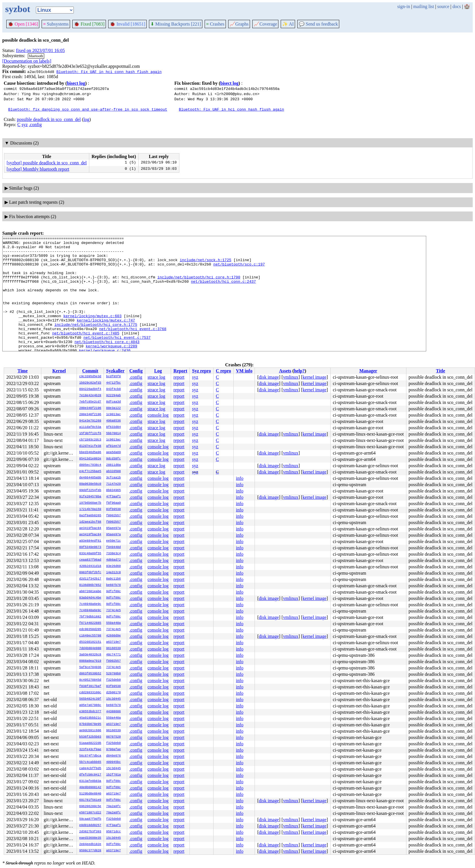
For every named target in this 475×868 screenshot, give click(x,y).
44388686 (114, 712)
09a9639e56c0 (90, 484)
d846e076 (114, 756)
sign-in (404, 6)
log (86, 119)
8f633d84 (114, 427)
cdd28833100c (90, 693)
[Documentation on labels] (27, 61)
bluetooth (36, 56)
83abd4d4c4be (90, 598)
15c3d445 (114, 699)
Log (158, 371)
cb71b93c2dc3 (90, 440)
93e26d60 (114, 566)
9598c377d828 (90, 851)
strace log (156, 377)
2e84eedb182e (90, 844)
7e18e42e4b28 (90, 396)
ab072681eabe (90, 592)
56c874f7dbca (90, 756)
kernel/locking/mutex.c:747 (106, 337)
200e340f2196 (90, 408)
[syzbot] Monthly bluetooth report (38, 169)
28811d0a (114, 465)
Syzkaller (115, 371)
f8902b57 (114, 516)
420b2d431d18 (90, 566)
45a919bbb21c (90, 718)
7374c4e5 (114, 611)
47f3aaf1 (114, 497)
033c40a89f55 (90, 554)
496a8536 (114, 421)
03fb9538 (114, 509)
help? (299, 371)
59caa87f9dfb (90, 819)
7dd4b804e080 (90, 648)
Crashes (215, 24)
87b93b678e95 (90, 724)
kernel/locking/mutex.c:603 (93, 332)
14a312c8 (114, 573)
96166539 (114, 648)
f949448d (114, 547)
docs (456, 6)
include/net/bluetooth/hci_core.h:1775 (96, 342)
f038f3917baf (90, 686)
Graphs (239, 24)
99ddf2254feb (90, 490)
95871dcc (114, 832)
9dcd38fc (114, 459)
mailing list (424, 6)
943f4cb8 (114, 389)
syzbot (18, 9)
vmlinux (291, 377)
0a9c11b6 (114, 579)
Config (136, 371)
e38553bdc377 (90, 712)
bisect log (76, 83)
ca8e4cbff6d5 (90, 769)
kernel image (314, 377)
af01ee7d (114, 446)
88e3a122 (114, 408)
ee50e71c (114, 541)
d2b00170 (114, 693)
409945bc (114, 762)
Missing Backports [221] (176, 24)
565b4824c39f (90, 699)
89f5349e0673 (90, 547)
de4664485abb (90, 478)
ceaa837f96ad (90, 560)
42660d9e (114, 636)
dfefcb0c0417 (90, 775)
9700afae (114, 750)
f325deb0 (114, 680)
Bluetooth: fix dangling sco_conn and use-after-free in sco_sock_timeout (88, 109)
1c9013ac (114, 415)
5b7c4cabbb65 (90, 762)
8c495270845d (90, 680)
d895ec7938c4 (90, 465)
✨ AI (288, 24)
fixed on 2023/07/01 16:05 (40, 50)
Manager (368, 371)
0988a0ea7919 (90, 661)
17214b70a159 (90, 509)
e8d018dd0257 (90, 825)
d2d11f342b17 (90, 579)
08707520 (114, 737)
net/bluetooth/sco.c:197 (239, 270)
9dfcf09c (114, 592)
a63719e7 (114, 642)
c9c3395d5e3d (90, 377)
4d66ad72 (114, 560)
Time (23, 371)
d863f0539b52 (90, 674)
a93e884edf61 (90, 541)
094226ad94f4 (90, 389)
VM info (244, 371)
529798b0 (114, 674)
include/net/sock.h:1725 (205, 265)
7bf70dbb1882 (90, 617)
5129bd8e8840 (90, 794)
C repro (223, 371)
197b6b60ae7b (90, 503)
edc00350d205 (90, 630)
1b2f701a (114, 775)
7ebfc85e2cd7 (90, 402)
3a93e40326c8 (90, 655)
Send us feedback (318, 24)
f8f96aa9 (114, 503)
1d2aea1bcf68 (90, 522)
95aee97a (114, 528)
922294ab (114, 396)
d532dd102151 (90, 642)
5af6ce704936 (90, 667)
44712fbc (114, 383)
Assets (285, 371)
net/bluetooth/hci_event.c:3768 (133, 348)
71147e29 (114, 484)
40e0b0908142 (90, 788)
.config (35, 125)
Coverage (265, 24)
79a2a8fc (114, 807)
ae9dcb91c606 (90, 731)
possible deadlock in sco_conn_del (49, 119)
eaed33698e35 (90, 838)
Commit (90, 371)
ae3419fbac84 (90, 528)
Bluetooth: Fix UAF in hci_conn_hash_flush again (109, 72)
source (443, 6)
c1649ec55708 (90, 636)
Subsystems (56, 24)
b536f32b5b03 (90, 737)
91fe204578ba (90, 497)
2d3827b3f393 (90, 832)
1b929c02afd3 (90, 383)
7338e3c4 (114, 554)
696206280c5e (90, 807)
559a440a (114, 623)
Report (180, 371)
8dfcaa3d (114, 402)
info (240, 478)
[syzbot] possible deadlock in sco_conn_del (47, 163)
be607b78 (114, 585)
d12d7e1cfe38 (90, 446)
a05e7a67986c (90, 705)
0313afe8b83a (90, 781)
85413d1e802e (90, 459)
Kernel (59, 371)
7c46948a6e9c (90, 604)
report (179, 377)
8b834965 (114, 490)
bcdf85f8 (114, 377)
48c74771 (114, 655)
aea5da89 (114, 453)
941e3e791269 (90, 421)
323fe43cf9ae (90, 750)
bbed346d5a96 (90, 453)
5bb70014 (114, 434)
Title (441, 371)
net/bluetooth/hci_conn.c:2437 (223, 291)
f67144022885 (90, 623)
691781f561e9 (90, 800)
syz (25, 125)
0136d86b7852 (90, 585)
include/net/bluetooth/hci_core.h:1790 (199, 286)
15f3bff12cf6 (90, 434)
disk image (269, 377)
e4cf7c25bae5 (90, 471)
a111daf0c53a (90, 427)
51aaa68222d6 (90, 743)
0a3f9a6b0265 (90, 516)
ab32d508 (114, 471)
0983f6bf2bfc (90, 573)
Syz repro (201, 371)
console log (158, 415)
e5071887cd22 (90, 813)
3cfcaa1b (114, 478)
